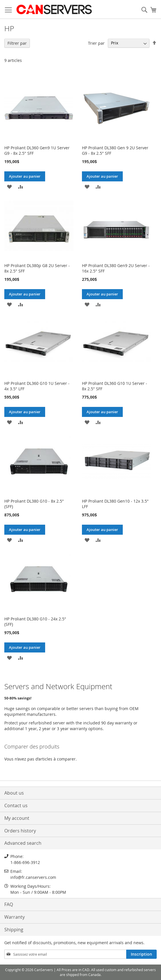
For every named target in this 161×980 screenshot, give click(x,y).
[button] (9, 186)
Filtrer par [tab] (17, 43)
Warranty (15, 917)
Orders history (20, 831)
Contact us (16, 805)
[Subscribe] (141, 954)
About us (14, 793)
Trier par (96, 43)
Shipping (14, 930)
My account (17, 818)
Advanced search (23, 843)
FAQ (9, 904)
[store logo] (54, 9)
